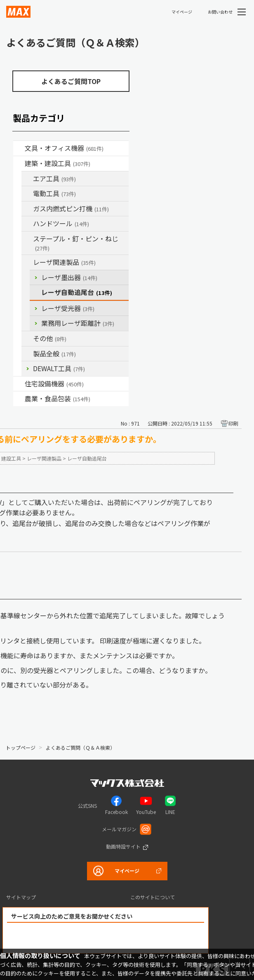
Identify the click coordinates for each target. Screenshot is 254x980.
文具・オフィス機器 (64, 148)
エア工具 (54, 178)
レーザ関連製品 (64, 262)
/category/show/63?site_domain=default (27, 194)
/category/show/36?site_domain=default (19, 384)
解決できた (59, 938)
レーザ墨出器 (69, 277)
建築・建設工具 (58, 163)
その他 (50, 338)
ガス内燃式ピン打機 (71, 208)
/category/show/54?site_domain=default (27, 179)
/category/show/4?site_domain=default (19, 148)
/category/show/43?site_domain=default (19, 399)
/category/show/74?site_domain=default (27, 224)
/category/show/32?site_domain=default (27, 262)
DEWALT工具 (59, 368)
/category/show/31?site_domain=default (27, 239)
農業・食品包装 (58, 398)
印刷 (233, 423)
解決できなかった (153, 938)
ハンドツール (61, 223)
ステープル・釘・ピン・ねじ (76, 243)
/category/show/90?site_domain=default (27, 354)
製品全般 (54, 353)
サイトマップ (21, 897)
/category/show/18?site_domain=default (19, 164)
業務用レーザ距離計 (78, 323)
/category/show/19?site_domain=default (27, 339)
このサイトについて (153, 897)
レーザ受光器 (68, 308)
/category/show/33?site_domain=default (27, 209)
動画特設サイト (123, 846)
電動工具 (54, 193)
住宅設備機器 (54, 384)
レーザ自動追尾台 (77, 292)
